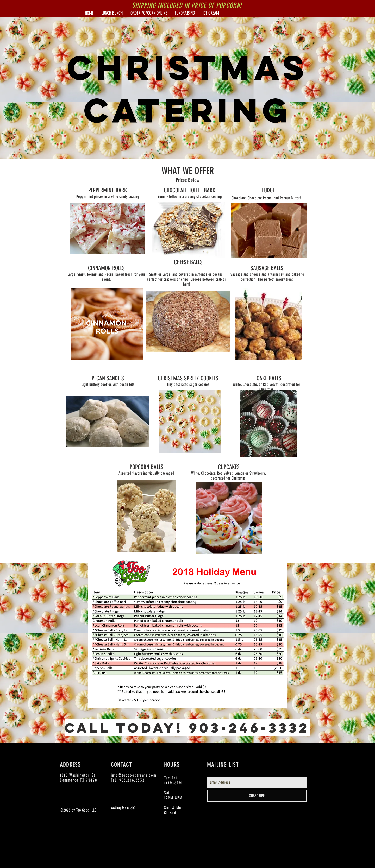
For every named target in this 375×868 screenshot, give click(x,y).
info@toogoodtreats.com (134, 775)
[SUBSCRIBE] (257, 796)
